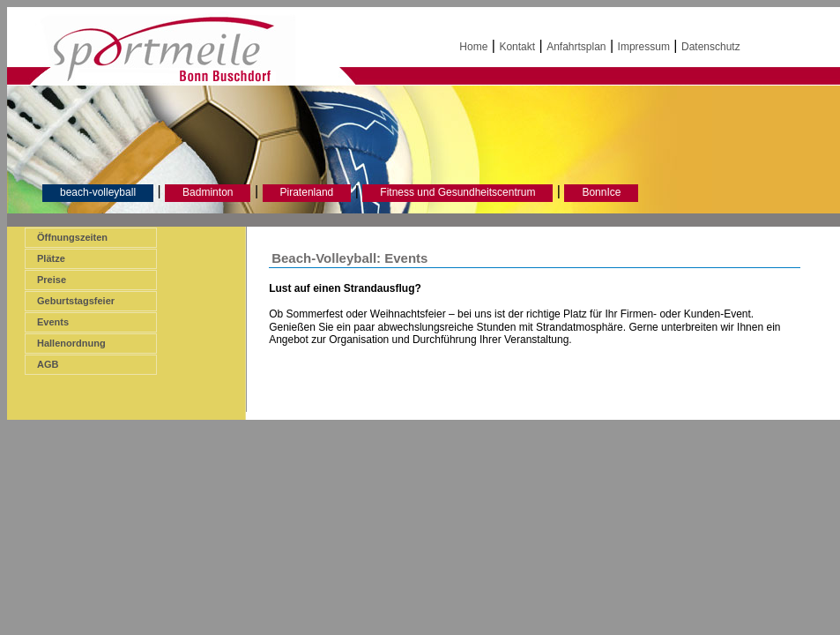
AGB (48, 364)
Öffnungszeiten (72, 237)
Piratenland (307, 192)
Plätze (51, 258)
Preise (52, 280)
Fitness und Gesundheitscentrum (457, 192)
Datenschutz (711, 47)
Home (473, 47)
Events (53, 322)
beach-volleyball (98, 192)
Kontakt (517, 47)
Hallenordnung (71, 343)
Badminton (208, 192)
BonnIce (601, 192)
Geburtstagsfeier (76, 301)
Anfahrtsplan (576, 47)
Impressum (644, 47)
